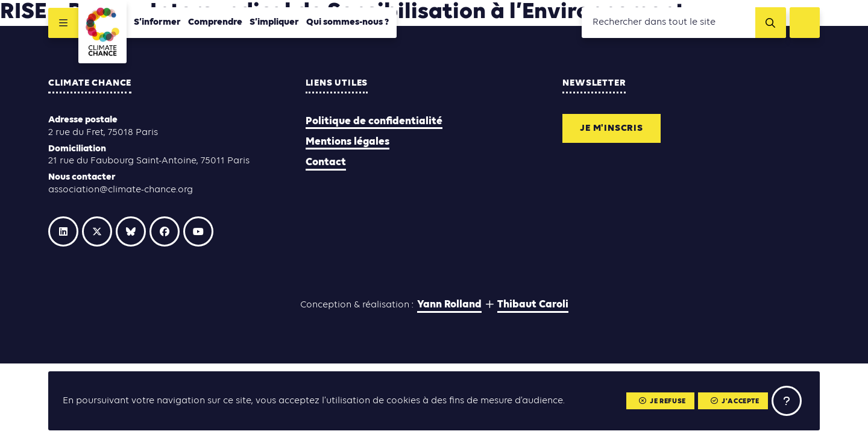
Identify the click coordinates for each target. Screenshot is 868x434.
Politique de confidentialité (374, 121)
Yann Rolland (449, 305)
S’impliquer (274, 22)
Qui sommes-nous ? (348, 22)
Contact (326, 162)
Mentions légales (348, 142)
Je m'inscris (612, 128)
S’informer (157, 22)
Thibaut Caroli (533, 305)
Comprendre (215, 22)
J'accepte (735, 401)
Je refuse (662, 401)
